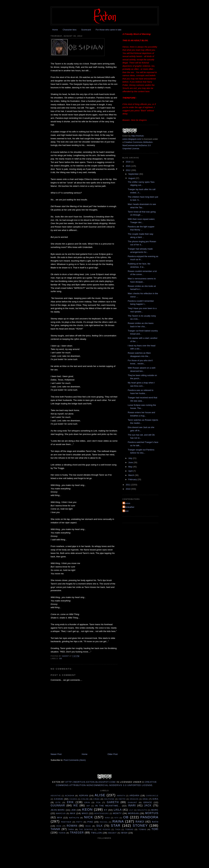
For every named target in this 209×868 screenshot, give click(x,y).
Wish (124, 833)
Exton (125, 136)
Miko (85, 813)
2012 (128, 170)
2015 (128, 166)
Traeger (77, 833)
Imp (88, 806)
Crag (97, 799)
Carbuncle (152, 796)
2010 (128, 489)
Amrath (121, 796)
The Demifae (86, 830)
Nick (89, 817)
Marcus (61, 813)
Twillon (96, 833)
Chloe (85, 799)
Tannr (55, 829)
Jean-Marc (58, 810)
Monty (117, 813)
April (131, 471)
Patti (79, 822)
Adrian (84, 796)
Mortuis (127, 503)
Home (55, 30)
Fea (98, 802)
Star (116, 825)
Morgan (133, 813)
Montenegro (102, 813)
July (131, 458)
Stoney (140, 825)
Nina (107, 818)
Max (73, 813)
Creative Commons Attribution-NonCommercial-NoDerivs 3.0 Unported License (138, 145)
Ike (76, 805)
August (132, 178)
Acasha (70, 796)
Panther (66, 822)
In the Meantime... (108, 806)
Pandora (149, 817)
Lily (131, 810)
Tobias (129, 829)
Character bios (70, 30)
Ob (60, 659)
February (133, 479)
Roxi (88, 826)
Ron (59, 826)
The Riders (104, 830)
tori (155, 829)
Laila (118, 810)
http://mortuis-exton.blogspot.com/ (91, 782)
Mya (60, 818)
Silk (100, 826)
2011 (128, 485)
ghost (126, 511)
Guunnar (58, 805)
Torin (62, 833)
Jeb (74, 810)
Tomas (143, 829)
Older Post (113, 754)
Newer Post (56, 754)
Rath (155, 822)
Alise (100, 795)
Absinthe (56, 796)
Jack (148, 805)
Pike (90, 822)
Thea (118, 830)
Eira (155, 799)
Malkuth (142, 810)
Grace (148, 802)
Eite (58, 802)
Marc (155, 810)
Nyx (117, 818)
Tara (71, 829)
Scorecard (86, 30)
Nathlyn (74, 818)
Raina (118, 821)
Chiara (73, 799)
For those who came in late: (109, 30)
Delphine (109, 799)
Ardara (135, 796)
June (131, 462)
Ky (106, 810)
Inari (132, 805)
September (134, 174)
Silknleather (129, 507)
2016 (128, 162)
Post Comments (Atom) (75, 760)
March (132, 475)
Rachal (104, 822)
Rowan (72, 826)
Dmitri (122, 799)
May (131, 467)
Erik (70, 802)
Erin (87, 802)
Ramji (140, 822)
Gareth (113, 802)
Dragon (134, 799)
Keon (87, 809)
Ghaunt (133, 802)
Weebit (112, 833)
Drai (145, 799)
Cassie (59, 799)
